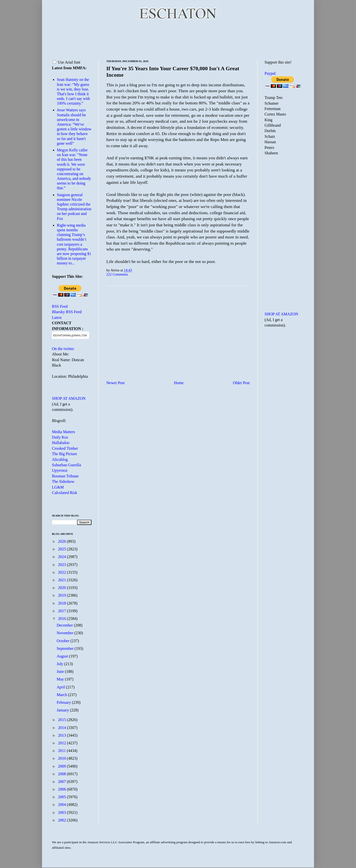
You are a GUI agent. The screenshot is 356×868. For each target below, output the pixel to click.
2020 (63, 588)
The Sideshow (63, 481)
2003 (63, 812)
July (60, 664)
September (66, 648)
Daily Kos (60, 437)
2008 (63, 774)
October (64, 641)
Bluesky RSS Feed (67, 312)
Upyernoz (60, 470)
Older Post (241, 383)
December (65, 625)
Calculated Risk (65, 493)
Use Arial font (67, 62)
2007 (63, 782)
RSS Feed (60, 306)
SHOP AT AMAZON (69, 398)
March (62, 695)
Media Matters (64, 432)
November (66, 633)
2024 (63, 557)
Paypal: (270, 73)
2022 (63, 572)
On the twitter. (63, 349)
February (64, 702)
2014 (63, 728)
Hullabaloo (61, 443)
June (61, 671)
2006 (63, 789)
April (61, 687)
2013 (63, 735)
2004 (63, 805)
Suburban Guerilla (67, 465)
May (61, 679)
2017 (63, 611)
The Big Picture (64, 454)
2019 (63, 595)
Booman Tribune (65, 476)
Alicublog (60, 459)
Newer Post (115, 383)
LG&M (58, 487)
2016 (63, 619)
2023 (63, 565)
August (63, 656)
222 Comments (117, 274)
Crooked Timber (65, 448)
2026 (63, 541)
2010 (63, 758)
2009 (63, 766)
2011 (62, 751)
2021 (63, 580)
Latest (57, 317)
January (63, 710)
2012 (63, 743)
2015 (63, 720)
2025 (63, 549)
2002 (63, 820)
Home (179, 383)
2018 (63, 603)
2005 (63, 797)
